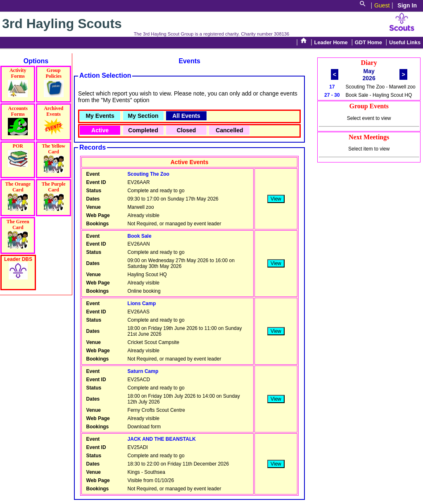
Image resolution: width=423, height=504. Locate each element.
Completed (143, 130)
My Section (143, 116)
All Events (186, 116)
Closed (187, 130)
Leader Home (331, 42)
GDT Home (368, 42)
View (276, 199)
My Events (100, 116)
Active (100, 130)
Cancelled (229, 130)
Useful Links (405, 42)
